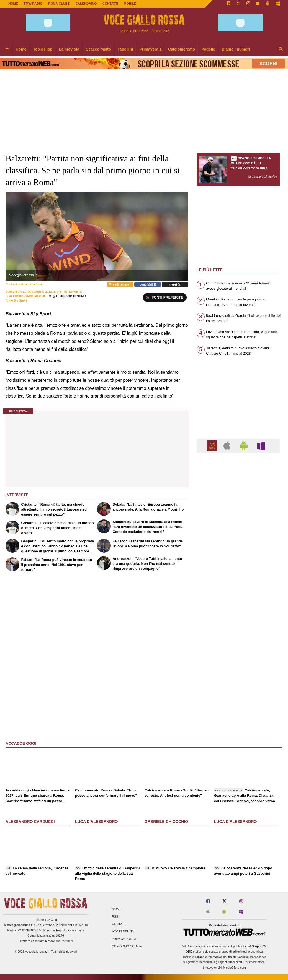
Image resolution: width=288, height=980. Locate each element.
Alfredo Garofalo (25, 296)
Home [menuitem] (21, 49)
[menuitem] (7, 49)
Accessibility (123, 931)
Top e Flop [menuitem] (43, 49)
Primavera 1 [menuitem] (151, 49)
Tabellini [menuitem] (125, 49)
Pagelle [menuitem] (208, 49)
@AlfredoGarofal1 (67, 296)
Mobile (118, 909)
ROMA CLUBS (59, 4)
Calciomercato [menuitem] (182, 49)
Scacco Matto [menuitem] (98, 49)
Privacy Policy (124, 939)
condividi (148, 284)
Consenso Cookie (127, 947)
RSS (115, 916)
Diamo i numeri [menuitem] (236, 49)
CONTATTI (110, 4)
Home (13, 4)
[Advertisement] (238, 671)
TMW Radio (33, 4)
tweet (175, 284)
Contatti (119, 924)
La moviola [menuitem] (69, 49)
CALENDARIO (86, 4)
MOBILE (130, 4)
